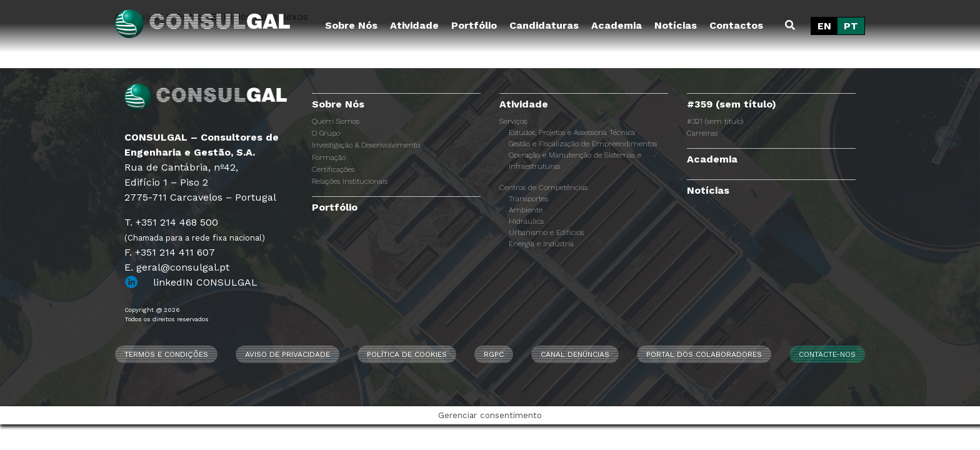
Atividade (414, 25)
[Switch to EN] (824, 26)
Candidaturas (544, 25)
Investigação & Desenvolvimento (366, 145)
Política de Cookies (407, 354)
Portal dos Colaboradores (704, 354)
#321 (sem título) (715, 121)
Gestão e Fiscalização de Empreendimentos (583, 144)
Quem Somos (336, 121)
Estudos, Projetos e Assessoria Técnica (572, 132)
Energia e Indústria (541, 244)
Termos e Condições (166, 354)
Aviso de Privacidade (287, 354)
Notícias (676, 25)
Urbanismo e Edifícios (546, 232)
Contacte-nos (827, 354)
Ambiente (526, 210)
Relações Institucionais (350, 181)
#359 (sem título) (732, 104)
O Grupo (326, 133)
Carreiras (702, 133)
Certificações (333, 169)
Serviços (513, 121)
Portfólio (474, 25)
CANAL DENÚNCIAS (575, 354)
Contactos (736, 25)
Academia (617, 25)
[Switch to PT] (851, 26)
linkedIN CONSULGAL (205, 282)
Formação (329, 157)
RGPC (494, 354)
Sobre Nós (351, 25)
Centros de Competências (543, 187)
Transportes (528, 199)
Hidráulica (526, 221)
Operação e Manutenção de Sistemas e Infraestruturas (575, 161)
